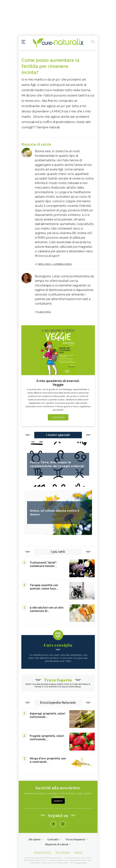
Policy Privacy (63, 852)
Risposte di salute (57, 844)
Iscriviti (58, 801)
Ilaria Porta (44, 312)
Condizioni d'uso (42, 852)
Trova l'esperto (75, 839)
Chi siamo (35, 839)
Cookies (78, 852)
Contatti (53, 839)
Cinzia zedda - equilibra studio (55, 264)
